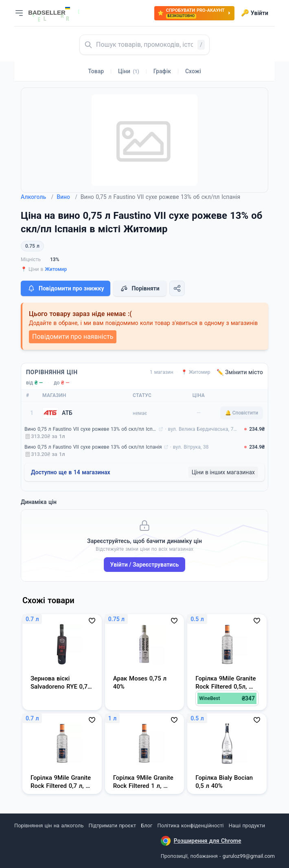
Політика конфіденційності (191, 825)
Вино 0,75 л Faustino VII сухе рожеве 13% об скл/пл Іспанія (91, 429)
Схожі (193, 71)
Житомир (56, 269)
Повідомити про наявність (73, 337)
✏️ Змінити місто (240, 372)
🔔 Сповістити (242, 413)
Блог (147, 825)
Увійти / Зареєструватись (145, 565)
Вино (67, 197)
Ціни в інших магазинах (223, 472)
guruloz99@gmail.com (249, 856)
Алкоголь (37, 197)
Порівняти (140, 288)
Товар (96, 71)
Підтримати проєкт (112, 825)
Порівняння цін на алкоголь (49, 825)
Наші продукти (247, 825)
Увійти (255, 13)
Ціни (129, 71)
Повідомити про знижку (66, 288)
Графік (162, 71)
